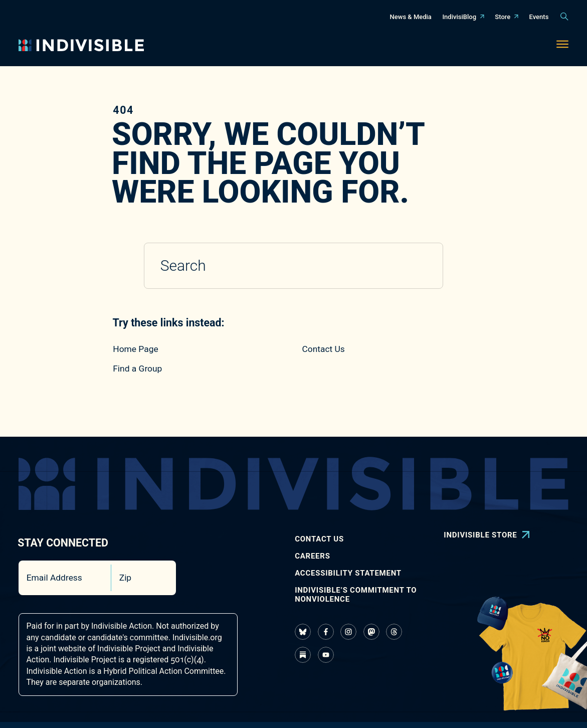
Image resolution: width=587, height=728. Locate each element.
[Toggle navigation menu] (562, 46)
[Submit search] (421, 266)
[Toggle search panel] (564, 17)
